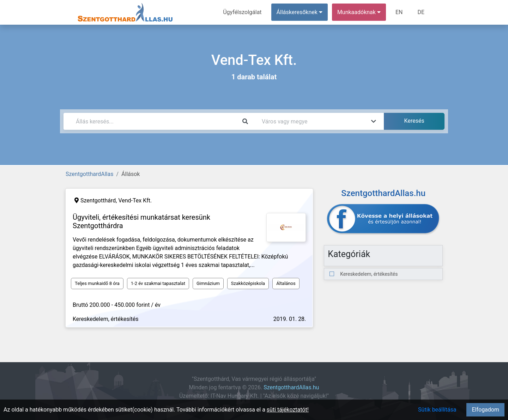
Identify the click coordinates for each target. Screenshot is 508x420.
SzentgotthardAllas (89, 174)
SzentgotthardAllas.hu (291, 387)
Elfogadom (485, 410)
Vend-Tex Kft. (135, 200)
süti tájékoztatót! (288, 410)
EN (399, 12)
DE (421, 12)
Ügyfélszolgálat (242, 12)
